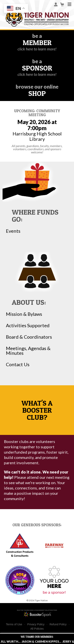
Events (13, 231)
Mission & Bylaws (24, 314)
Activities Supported (28, 325)
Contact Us (18, 364)
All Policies (37, 629)
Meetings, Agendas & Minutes (28, 351)
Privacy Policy (36, 624)
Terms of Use (14, 624)
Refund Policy (58, 624)
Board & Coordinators (29, 337)
